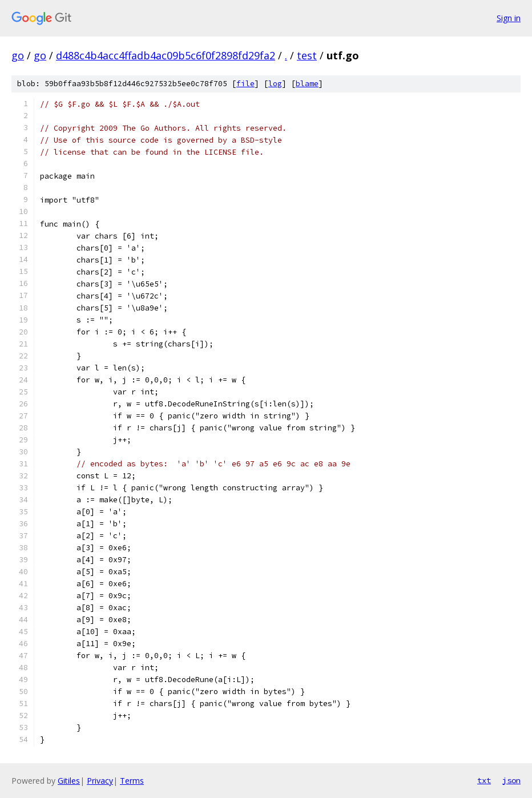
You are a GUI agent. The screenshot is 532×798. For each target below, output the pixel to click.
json (511, 780)
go (18, 55)
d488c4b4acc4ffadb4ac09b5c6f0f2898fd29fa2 (166, 55)
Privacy (100, 781)
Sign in (509, 18)
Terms (132, 781)
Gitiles (69, 781)
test (307, 55)
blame (307, 84)
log (275, 84)
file (245, 84)
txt (484, 780)
